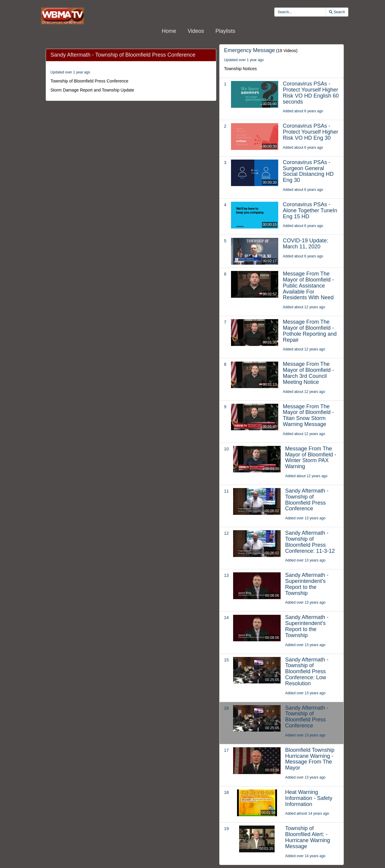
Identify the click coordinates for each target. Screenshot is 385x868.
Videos (196, 31)
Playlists (225, 31)
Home (169, 31)
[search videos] (300, 12)
